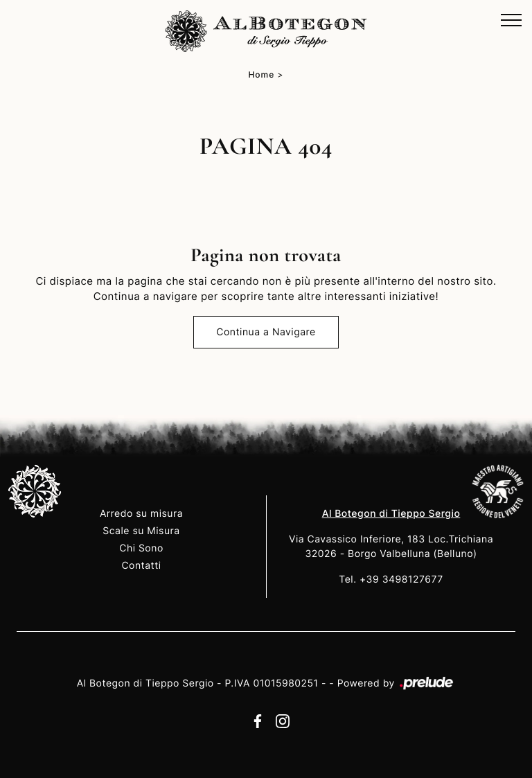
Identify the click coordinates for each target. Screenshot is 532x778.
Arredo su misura (141, 514)
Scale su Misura (141, 531)
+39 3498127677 (401, 580)
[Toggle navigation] (511, 21)
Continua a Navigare (266, 332)
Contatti (141, 566)
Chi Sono (141, 548)
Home (261, 74)
